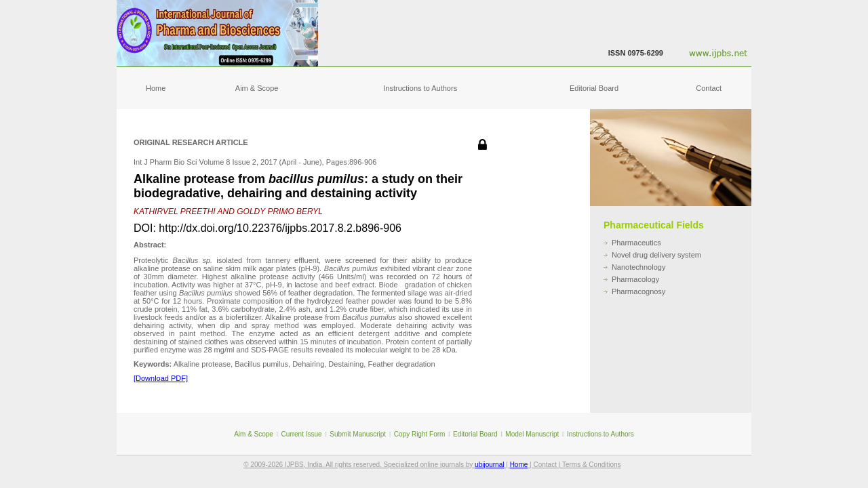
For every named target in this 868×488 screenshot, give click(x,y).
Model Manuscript (532, 434)
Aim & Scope (257, 88)
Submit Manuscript (358, 434)
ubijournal (489, 465)
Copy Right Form (420, 434)
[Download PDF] (161, 378)
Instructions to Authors (420, 88)
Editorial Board (594, 88)
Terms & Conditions (592, 465)
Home (156, 88)
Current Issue (302, 434)
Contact (709, 88)
